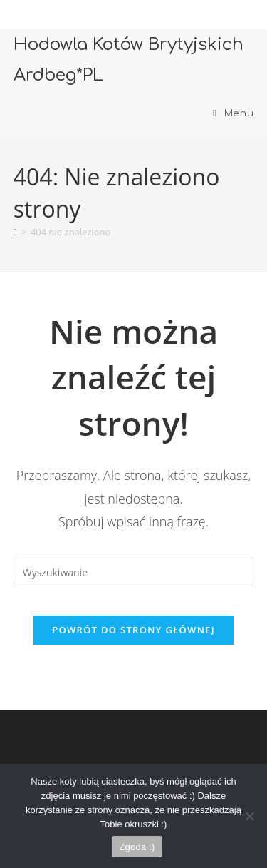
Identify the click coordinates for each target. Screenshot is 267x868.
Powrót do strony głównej (133, 630)
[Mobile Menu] (233, 113)
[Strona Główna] (15, 232)
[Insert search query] (134, 572)
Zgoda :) (137, 847)
